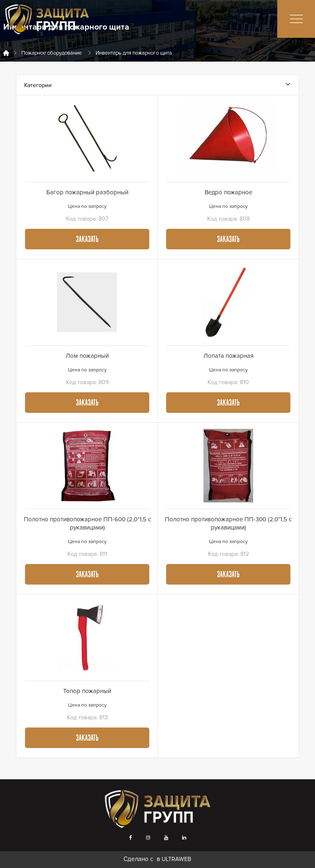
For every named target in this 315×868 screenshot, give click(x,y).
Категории (157, 85)
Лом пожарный (87, 356)
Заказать (87, 240)
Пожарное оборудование (51, 53)
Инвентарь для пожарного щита (134, 53)
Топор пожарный (87, 691)
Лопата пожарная (228, 356)
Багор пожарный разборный (87, 192)
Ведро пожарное (228, 192)
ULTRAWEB (176, 859)
